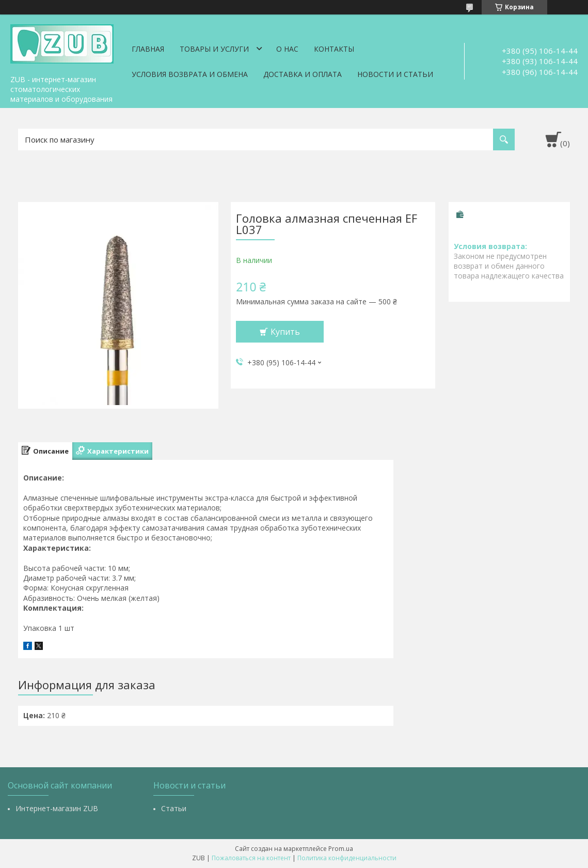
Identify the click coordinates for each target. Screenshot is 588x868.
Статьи (174, 808)
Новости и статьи (395, 74)
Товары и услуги (214, 49)
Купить (285, 332)
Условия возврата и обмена (190, 74)
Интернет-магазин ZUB (57, 808)
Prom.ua (341, 849)
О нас (287, 49)
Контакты (334, 49)
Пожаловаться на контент (251, 858)
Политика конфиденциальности (347, 858)
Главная (148, 49)
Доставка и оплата (303, 74)
